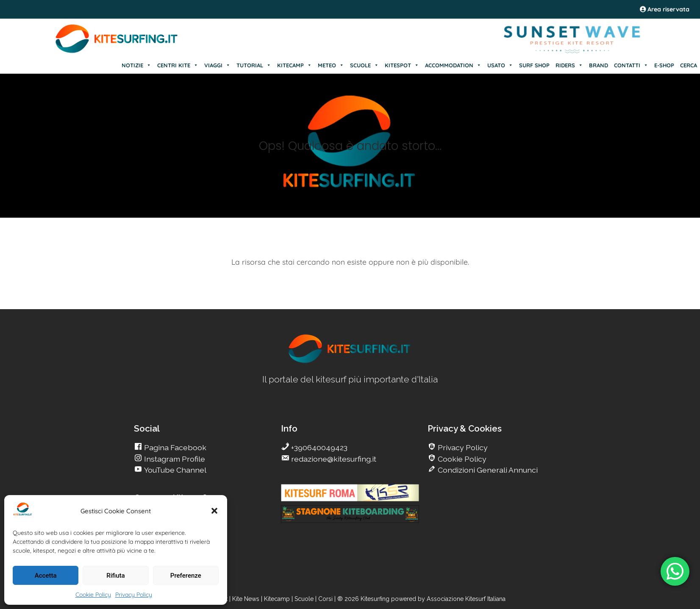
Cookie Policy (93, 595)
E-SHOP (664, 65)
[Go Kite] (117, 52)
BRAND (599, 65)
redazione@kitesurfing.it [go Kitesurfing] (333, 459)
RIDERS (569, 65)
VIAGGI (217, 65)
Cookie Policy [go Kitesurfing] (461, 459)
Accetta (46, 576)
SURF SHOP (534, 65)
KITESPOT (402, 65)
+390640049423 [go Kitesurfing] (318, 447)
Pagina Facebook (174, 447)
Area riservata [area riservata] (665, 9)
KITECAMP (294, 65)
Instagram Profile (174, 459)
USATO (500, 65)
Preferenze (186, 576)
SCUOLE (364, 65)
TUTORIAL (254, 65)
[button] (214, 511)
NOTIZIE (136, 65)
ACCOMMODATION (453, 65)
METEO (331, 65)
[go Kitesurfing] (350, 361)
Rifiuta (115, 576)
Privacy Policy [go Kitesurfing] (462, 447)
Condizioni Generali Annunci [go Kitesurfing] (487, 470)
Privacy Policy (134, 595)
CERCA (689, 65)
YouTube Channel (174, 470)
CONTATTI (631, 65)
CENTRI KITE (178, 65)
